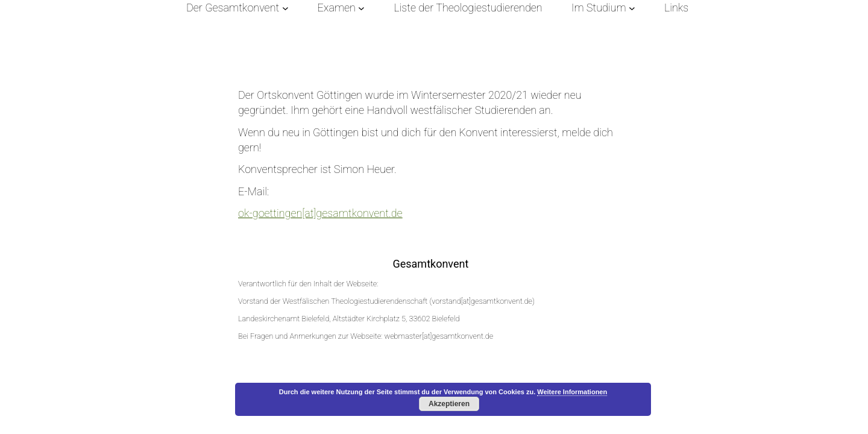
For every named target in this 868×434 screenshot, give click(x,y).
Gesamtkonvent (430, 264)
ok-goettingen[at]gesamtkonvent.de (320, 213)
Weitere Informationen (572, 392)
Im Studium (599, 8)
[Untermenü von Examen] (361, 8)
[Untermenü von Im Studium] (632, 8)
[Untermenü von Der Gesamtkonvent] (285, 8)
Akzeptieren (449, 404)
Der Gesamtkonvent (233, 8)
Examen (337, 8)
